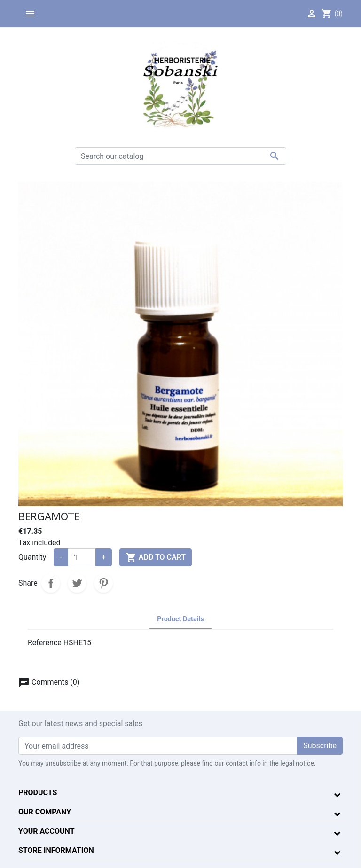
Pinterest (103, 583)
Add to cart (156, 557)
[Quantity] (82, 557)
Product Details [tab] (180, 619)
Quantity (32, 557)
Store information (56, 850)
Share (51, 583)
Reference (45, 643)
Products (38, 793)
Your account (47, 831)
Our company (45, 812)
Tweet (77, 583)
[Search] (180, 156)
